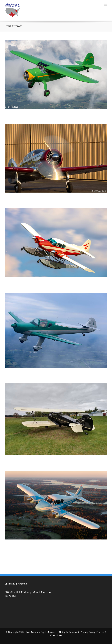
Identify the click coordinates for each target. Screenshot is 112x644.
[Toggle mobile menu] (106, 5)
